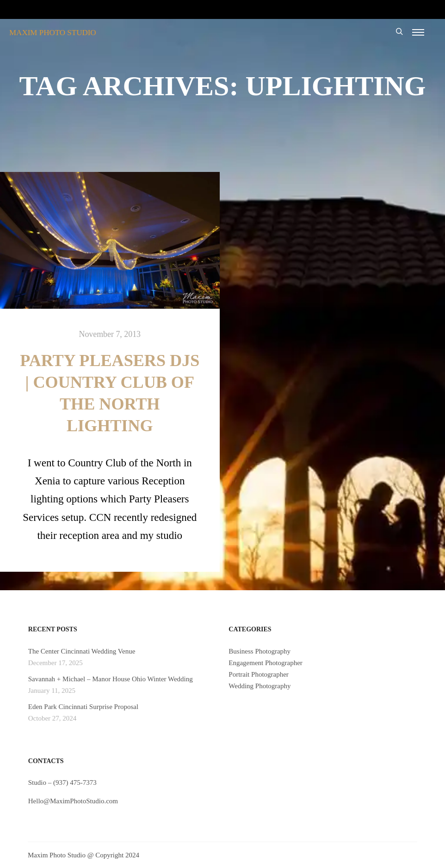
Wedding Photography (260, 686)
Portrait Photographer (259, 674)
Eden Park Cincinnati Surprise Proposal (83, 707)
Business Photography (260, 651)
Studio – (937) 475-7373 (62, 782)
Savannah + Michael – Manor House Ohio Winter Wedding (111, 679)
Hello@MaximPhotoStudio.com (73, 801)
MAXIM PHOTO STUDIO (53, 33)
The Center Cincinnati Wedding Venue (82, 651)
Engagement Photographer (266, 663)
